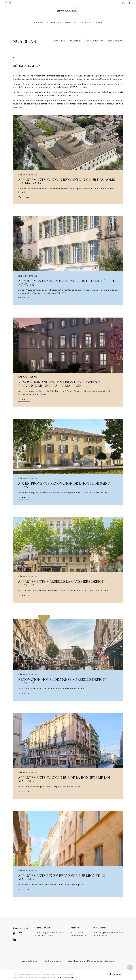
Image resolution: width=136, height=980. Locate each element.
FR (129, 3)
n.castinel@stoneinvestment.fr (108, 932)
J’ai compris (115, 974)
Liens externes (29, 961)
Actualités (85, 22)
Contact (98, 22)
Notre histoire (41, 22)
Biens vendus (115, 41)
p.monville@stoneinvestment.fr (50, 932)
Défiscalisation (94, 41)
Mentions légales (52, 961)
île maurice (58, 41)
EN (124, 3)
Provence (75, 41)
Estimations (71, 22)
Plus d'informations (69, 977)
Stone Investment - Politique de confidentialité (91, 961)
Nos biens (56, 22)
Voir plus (24, 197)
